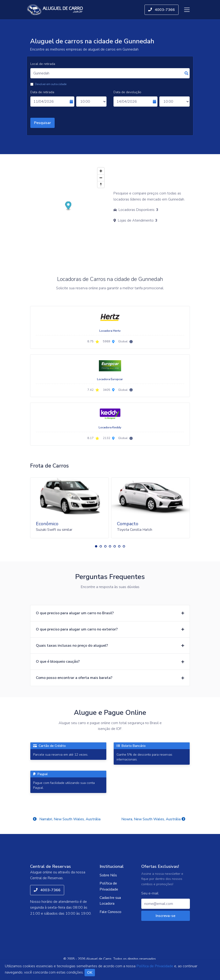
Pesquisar (42, 123)
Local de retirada (43, 64)
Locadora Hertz (110, 331)
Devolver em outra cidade (51, 84)
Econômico (47, 524)
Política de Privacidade (109, 886)
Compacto (128, 524)
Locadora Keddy (110, 427)
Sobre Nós (108, 875)
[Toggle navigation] (187, 10)
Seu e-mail (150, 893)
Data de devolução (127, 92)
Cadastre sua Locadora (110, 901)
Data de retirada (42, 92)
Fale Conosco (110, 912)
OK (90, 973)
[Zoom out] (101, 178)
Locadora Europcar (110, 379)
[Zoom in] (101, 171)
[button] (96, 546)
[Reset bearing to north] (101, 184)
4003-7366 (162, 10)
